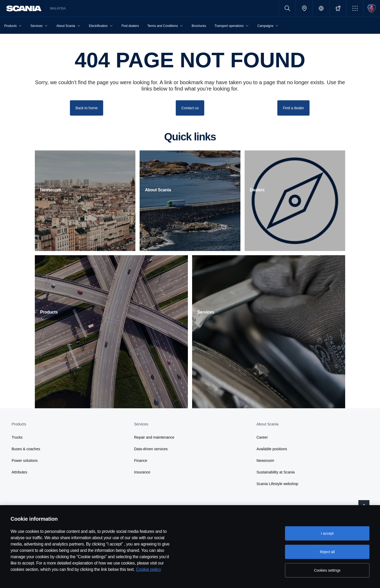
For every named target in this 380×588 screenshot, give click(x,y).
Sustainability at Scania (276, 472)
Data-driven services (151, 449)
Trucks (17, 437)
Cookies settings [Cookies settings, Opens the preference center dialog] (327, 570)
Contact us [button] (190, 108)
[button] (355, 8)
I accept (327, 533)
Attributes (19, 472)
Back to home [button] (87, 108)
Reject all (327, 552)
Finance (141, 461)
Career (262, 437)
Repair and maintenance (154, 437)
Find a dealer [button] (293, 108)
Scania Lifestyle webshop (277, 484)
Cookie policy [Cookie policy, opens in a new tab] (148, 569)
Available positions (272, 449)
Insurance (142, 472)
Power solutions (25, 461)
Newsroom (265, 461)
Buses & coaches (26, 449)
